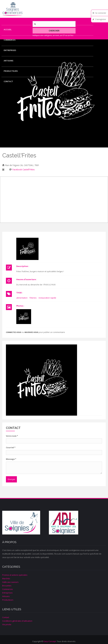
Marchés (6, 578)
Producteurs (11, 71)
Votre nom (12, 436)
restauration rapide (47, 298)
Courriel (11, 447)
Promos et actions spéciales (15, 575)
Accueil (8, 29)
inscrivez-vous (31, 332)
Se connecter (101, 13)
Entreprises (10, 50)
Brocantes (7, 586)
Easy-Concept (50, 641)
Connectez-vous (14, 332)
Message (11, 459)
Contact (8, 81)
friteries (33, 298)
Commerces (10, 40)
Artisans (9, 61)
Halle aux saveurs (10, 582)
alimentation (22, 298)
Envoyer (11, 479)
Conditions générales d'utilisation (17, 621)
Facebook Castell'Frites (23, 169)
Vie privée (7, 624)
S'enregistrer (101, 19)
